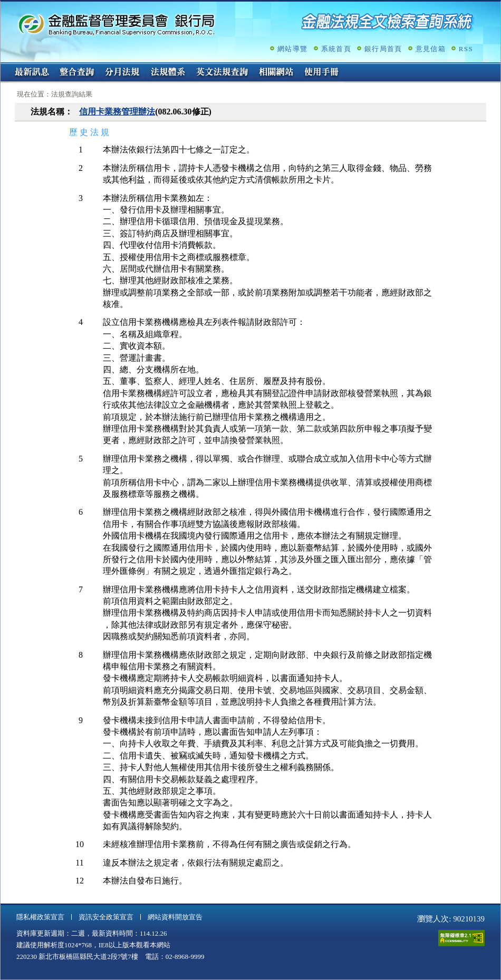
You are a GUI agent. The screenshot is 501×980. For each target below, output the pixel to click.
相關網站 (276, 73)
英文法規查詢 (222, 73)
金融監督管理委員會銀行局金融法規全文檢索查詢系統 (117, 24)
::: (4, 67)
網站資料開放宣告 (175, 917)
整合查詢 (77, 73)
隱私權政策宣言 (40, 917)
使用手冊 (322, 73)
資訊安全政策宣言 (106, 917)
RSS (466, 49)
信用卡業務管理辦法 (117, 112)
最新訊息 (32, 73)
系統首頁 (336, 49)
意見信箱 (431, 49)
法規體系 (168, 73)
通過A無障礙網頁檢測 (461, 938)
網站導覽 (292, 49)
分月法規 (122, 73)
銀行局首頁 (383, 49)
